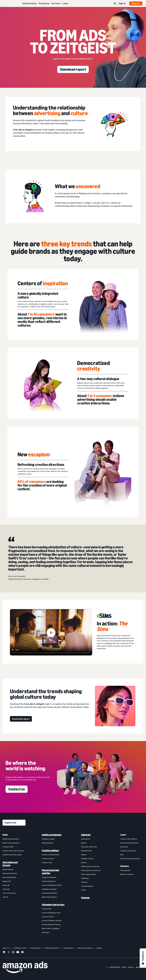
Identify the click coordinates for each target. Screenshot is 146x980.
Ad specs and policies (128, 851)
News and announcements (130, 858)
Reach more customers (11, 843)
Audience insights (48, 839)
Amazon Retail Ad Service (51, 924)
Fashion (84, 855)
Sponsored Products (10, 873)
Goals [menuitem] (5, 835)
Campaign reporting (49, 889)
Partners (56, 3)
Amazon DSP (47, 909)
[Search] (115, 4)
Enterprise (44, 3)
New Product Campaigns (51, 928)
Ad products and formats (10, 864)
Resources (124, 847)
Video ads (6, 885)
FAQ (122, 855)
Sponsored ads (8, 869)
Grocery (84, 862)
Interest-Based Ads (52, 948)
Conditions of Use (20, 948)
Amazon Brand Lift (49, 881)
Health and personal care (90, 866)
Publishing (85, 878)
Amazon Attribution (49, 877)
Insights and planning (52, 835)
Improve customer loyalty (12, 855)
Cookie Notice (68, 948)
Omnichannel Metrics (50, 893)
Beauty (84, 843)
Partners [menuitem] (125, 866)
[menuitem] (14, 883)
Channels (85, 898)
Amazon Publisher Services (52, 920)
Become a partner (127, 874)
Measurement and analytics (50, 872)
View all (5, 897)
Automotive (85, 839)
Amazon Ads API (48, 917)
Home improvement (89, 874)
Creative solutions (50, 850)
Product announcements (129, 843)
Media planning (47, 843)
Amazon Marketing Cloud (51, 913)
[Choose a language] (14, 823)
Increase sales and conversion (13, 851)
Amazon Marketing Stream (52, 885)
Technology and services (53, 905)
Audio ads (6, 889)
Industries (86, 835)
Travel (83, 890)
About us (6, 948)
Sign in (122, 3)
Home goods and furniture (91, 870)
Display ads (7, 881)
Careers (99, 948)
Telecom (84, 882)
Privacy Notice (36, 948)
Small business (29, 3)
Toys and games (87, 886)
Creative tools (47, 862)
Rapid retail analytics (49, 897)
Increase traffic (8, 847)
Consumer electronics (89, 847)
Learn (65, 3)
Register (136, 3)
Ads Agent (46, 932)
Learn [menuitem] (123, 835)
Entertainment (86, 851)
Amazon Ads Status (85, 948)
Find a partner (125, 870)
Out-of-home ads (9, 893)
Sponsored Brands (9, 877)
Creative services (48, 858)
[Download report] (73, 69)
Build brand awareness (11, 839)
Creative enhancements (51, 855)
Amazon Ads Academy (129, 839)
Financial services (87, 858)
